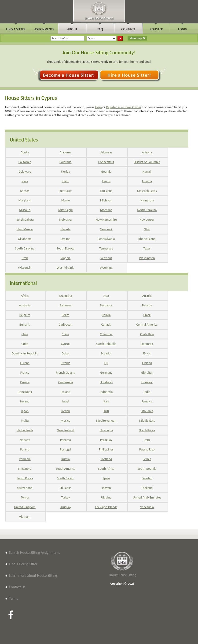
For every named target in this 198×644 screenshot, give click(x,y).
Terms (13, 598)
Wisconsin (25, 268)
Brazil (147, 315)
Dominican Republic (25, 353)
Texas (147, 248)
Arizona (147, 152)
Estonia (65, 363)
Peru (147, 440)
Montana (106, 210)
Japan (25, 411)
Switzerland (25, 488)
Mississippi (65, 210)
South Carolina (25, 248)
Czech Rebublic (106, 344)
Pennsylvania (106, 239)
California (25, 162)
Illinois (106, 181)
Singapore (25, 469)
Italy (106, 401)
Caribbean (66, 325)
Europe (25, 363)
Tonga (25, 497)
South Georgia (147, 469)
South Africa (106, 469)
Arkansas (106, 152)
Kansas (25, 191)
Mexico (65, 421)
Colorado (65, 162)
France (25, 373)
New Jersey (147, 220)
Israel (66, 401)
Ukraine (106, 497)
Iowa (25, 181)
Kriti (106, 411)
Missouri (25, 210)
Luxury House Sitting (122, 575)
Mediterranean (106, 421)
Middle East (147, 421)
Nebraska (65, 220)
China (66, 334)
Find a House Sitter (23, 564)
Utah (25, 258)
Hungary (147, 382)
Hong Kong (25, 392)
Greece (25, 382)
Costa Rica (147, 334)
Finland (147, 363)
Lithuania (147, 411)
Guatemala (66, 382)
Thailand (147, 488)
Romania (25, 459)
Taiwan (106, 488)
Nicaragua (106, 430)
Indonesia (106, 392)
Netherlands (25, 430)
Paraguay (106, 440)
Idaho (66, 181)
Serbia (147, 459)
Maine (66, 200)
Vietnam (25, 517)
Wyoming (106, 268)
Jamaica (147, 401)
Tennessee (106, 248)
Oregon (66, 239)
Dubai (65, 353)
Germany (106, 373)
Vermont (106, 258)
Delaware (25, 172)
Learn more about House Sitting (33, 575)
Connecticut (106, 162)
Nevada (65, 229)
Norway (25, 440)
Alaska (25, 152)
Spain (106, 478)
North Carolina (147, 210)
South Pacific (66, 478)
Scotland (106, 459)
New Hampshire (106, 220)
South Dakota (66, 248)
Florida (65, 172)
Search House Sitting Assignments (34, 553)
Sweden (147, 478)
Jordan (66, 411)
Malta (25, 421)
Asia (106, 296)
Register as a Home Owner (123, 107)
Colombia (106, 334)
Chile (25, 334)
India (147, 392)
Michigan (106, 200)
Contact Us (17, 587)
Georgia (106, 172)
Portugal (66, 449)
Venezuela (147, 507)
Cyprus (65, 344)
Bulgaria (25, 325)
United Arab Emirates (147, 497)
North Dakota (25, 220)
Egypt (147, 353)
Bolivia (106, 315)
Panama (66, 440)
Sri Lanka (66, 488)
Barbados (106, 305)
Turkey (65, 497)
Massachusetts (147, 191)
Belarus (147, 305)
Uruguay (66, 507)
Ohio (147, 229)
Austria (147, 296)
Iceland (65, 392)
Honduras (106, 382)
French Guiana (66, 373)
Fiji (106, 363)
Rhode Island (147, 239)
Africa (25, 296)
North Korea (147, 430)
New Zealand (66, 430)
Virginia (65, 258)
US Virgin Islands (106, 507)
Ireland (25, 401)
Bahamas (66, 305)
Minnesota (147, 200)
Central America (147, 325)
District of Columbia (147, 162)
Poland (25, 449)
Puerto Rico (147, 449)
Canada (106, 325)
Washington (147, 258)
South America (65, 469)
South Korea (25, 478)
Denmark (147, 344)
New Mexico (25, 229)
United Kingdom (25, 507)
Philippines (106, 449)
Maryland (25, 200)
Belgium (25, 315)
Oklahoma (25, 239)
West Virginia (65, 268)
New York (106, 229)
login (99, 107)
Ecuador (106, 353)
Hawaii (147, 172)
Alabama (66, 152)
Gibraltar (147, 373)
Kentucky (66, 191)
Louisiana (106, 191)
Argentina (65, 296)
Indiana (147, 181)
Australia (25, 305)
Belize (65, 315)
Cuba (25, 344)
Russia (66, 459)
